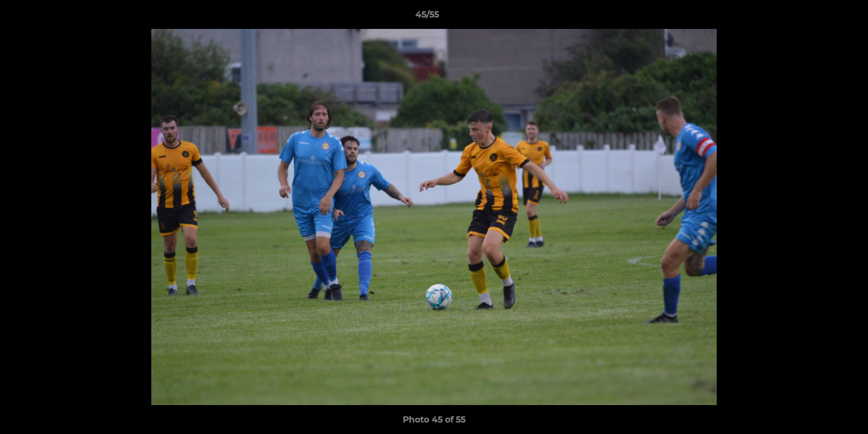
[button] (817, 17)
